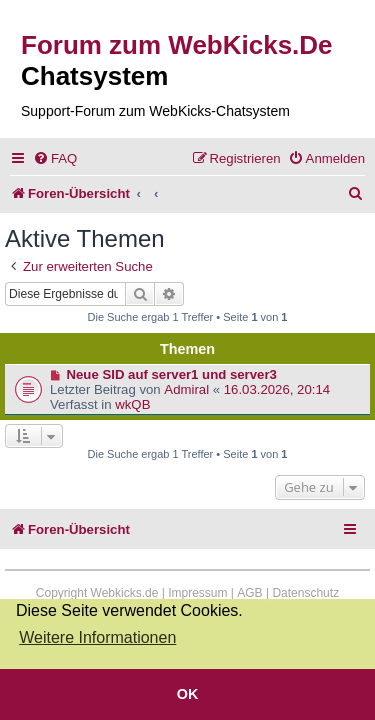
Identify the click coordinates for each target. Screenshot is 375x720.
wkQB (132, 404)
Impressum (197, 593)
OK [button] (188, 694)
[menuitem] (55, 158)
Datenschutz (305, 593)
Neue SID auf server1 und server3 (172, 374)
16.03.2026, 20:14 (277, 389)
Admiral (186, 389)
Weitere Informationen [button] (97, 637)
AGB (249, 593)
